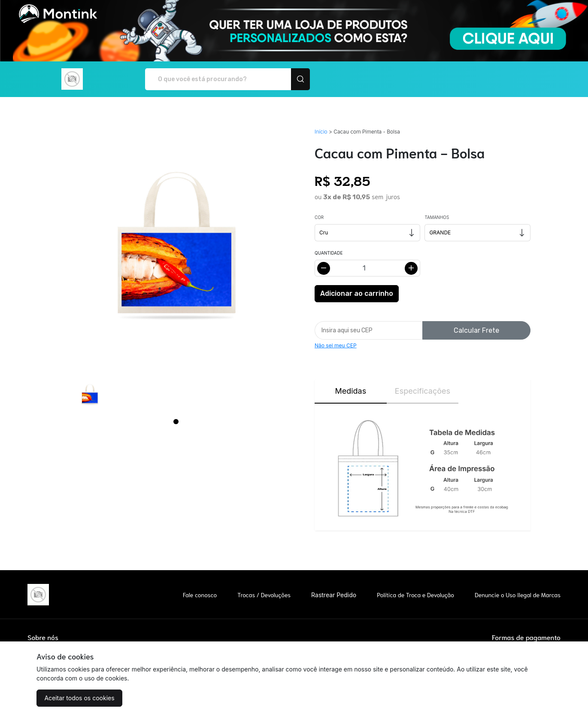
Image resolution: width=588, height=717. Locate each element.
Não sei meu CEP (336, 345)
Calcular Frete (476, 330)
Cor (319, 217)
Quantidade (329, 253)
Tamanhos (437, 217)
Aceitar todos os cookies (79, 698)
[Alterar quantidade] (367, 268)
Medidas (350, 391)
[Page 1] (176, 422)
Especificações (423, 391)
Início (321, 132)
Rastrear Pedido (334, 595)
